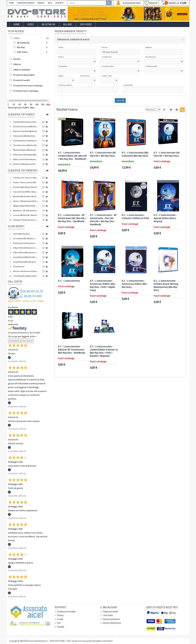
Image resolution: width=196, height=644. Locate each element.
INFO (50, 3)
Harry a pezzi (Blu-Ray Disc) (24, 136)
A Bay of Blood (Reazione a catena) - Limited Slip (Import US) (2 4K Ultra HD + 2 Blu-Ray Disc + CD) (26, 252)
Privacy (60, 615)
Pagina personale (110, 612)
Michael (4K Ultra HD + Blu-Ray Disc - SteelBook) (26, 196)
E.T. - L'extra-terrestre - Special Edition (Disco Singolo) (165, 218)
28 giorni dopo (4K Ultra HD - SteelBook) (26, 206)
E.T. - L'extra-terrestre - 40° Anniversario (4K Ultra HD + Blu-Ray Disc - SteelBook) (72, 218)
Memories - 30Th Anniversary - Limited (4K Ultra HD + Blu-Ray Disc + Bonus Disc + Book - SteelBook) (26, 210)
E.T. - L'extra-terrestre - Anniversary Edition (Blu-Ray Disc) (135, 284)
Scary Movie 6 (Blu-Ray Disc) (25, 262)
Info (59, 623)
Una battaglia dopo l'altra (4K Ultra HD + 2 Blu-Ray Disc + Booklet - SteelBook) (26, 187)
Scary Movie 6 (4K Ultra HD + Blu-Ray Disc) (26, 257)
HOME (11, 3)
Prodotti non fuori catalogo (28, 86)
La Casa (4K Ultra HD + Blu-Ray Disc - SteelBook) (26, 215)
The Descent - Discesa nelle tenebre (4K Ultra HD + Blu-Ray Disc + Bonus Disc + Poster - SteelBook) (26, 178)
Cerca (120, 100)
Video (31, 24)
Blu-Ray (68, 24)
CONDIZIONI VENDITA (26, 3)
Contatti (61, 627)
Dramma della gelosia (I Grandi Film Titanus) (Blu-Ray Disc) (26, 164)
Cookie (60, 619)
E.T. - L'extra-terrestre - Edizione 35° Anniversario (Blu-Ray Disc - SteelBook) (71, 350)
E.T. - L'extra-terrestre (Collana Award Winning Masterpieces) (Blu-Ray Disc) (166, 286)
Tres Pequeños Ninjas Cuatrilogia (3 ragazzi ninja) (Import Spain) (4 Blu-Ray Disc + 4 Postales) (26, 276)
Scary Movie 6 (19, 267)
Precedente (14, 341)
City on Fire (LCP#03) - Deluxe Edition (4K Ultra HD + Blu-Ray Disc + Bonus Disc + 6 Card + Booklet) (26, 192)
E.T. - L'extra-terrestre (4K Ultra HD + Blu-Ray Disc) (103, 154)
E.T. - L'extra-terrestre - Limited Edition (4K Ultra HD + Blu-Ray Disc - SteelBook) (72, 156)
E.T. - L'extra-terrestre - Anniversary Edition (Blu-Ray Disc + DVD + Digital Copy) (103, 286)
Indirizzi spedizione (111, 619)
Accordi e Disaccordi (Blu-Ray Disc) (26, 127)
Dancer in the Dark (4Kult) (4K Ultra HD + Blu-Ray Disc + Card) (26, 131)
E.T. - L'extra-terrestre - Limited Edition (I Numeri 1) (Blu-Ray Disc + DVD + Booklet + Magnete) (104, 351)
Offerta (17, 64)
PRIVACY (41, 3)
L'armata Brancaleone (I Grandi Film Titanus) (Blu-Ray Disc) (26, 122)
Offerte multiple (22, 70)
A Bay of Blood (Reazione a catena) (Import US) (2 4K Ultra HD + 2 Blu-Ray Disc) (26, 248)
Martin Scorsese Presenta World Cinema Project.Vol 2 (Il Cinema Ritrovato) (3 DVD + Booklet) (26, 243)
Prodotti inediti (22, 80)
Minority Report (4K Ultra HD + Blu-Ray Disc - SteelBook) (26, 150)
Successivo (27, 341)
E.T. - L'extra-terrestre (69, 281)
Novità (17, 59)
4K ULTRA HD (48, 24)
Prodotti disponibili (24, 75)
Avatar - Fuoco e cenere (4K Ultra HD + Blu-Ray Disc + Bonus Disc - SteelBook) (26, 182)
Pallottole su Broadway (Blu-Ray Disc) (26, 155)
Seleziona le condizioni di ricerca (73, 39)
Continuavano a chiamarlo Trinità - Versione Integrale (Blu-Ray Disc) (26, 141)
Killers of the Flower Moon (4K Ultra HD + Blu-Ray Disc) (26, 159)
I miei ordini (108, 615)
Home (16, 24)
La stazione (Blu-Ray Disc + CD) (26, 238)
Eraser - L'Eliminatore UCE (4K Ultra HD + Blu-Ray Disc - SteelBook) (26, 201)
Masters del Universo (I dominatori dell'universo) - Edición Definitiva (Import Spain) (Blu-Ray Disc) (26, 271)
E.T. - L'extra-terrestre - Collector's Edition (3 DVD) (135, 217)
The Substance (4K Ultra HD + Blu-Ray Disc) (26, 145)
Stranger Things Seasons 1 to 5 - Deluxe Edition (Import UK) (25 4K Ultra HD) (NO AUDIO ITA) (26, 220)
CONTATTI (59, 3)
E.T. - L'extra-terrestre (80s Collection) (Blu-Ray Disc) (135, 154)
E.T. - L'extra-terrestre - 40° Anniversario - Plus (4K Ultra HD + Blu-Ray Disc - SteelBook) (103, 220)
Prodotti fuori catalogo (26, 91)
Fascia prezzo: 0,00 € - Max (21, 108)
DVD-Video (86, 24)
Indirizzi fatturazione (112, 623)
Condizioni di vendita (66, 612)
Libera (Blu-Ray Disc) (22, 234)
